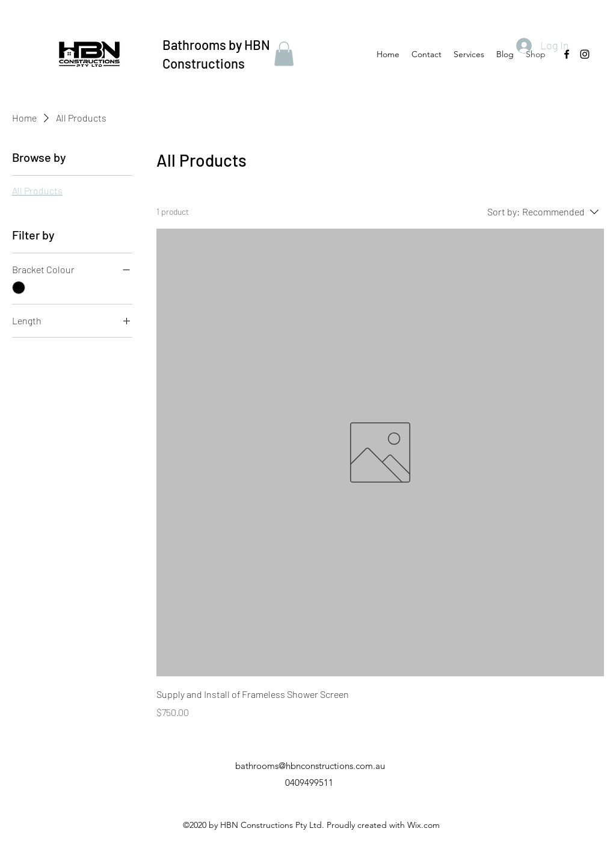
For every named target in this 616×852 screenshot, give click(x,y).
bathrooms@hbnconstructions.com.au (310, 766)
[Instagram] (585, 54)
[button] (284, 54)
